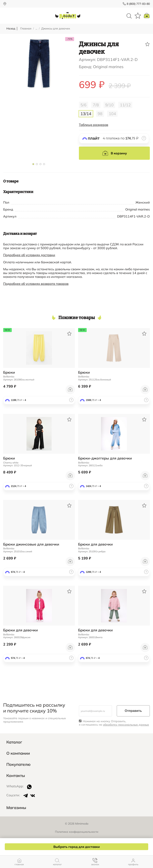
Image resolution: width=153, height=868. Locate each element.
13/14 (86, 114)
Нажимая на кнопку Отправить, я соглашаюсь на (114, 723)
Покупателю (18, 764)
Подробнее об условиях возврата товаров (36, 284)
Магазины (16, 808)
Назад (11, 29)
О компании (18, 753)
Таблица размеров (94, 125)
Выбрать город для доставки (77, 847)
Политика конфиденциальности (77, 832)
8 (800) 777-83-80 (138, 4)
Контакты (16, 776)
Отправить (133, 711)
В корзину (114, 153)
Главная (26, 29)
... (36, 29)
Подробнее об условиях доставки (29, 255)
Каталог (14, 742)
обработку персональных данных (126, 725)
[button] (33, 164)
